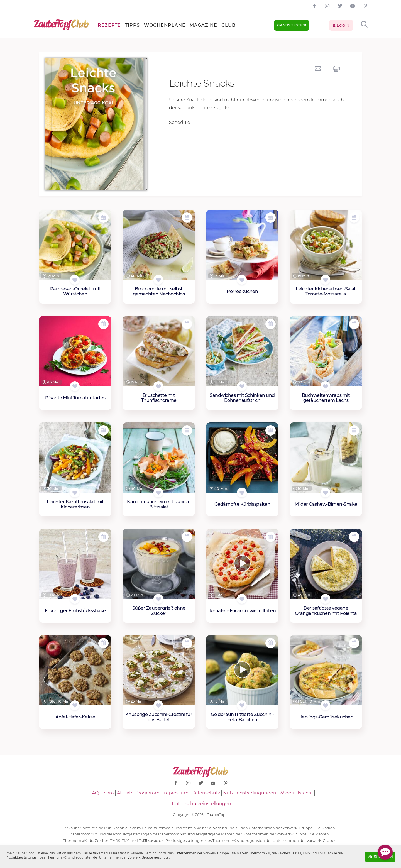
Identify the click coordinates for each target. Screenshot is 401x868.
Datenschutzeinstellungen (201, 804)
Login (341, 25)
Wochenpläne (165, 25)
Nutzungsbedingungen (250, 793)
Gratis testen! (292, 25)
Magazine (203, 25)
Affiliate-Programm (138, 793)
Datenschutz (206, 793)
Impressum (176, 793)
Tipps (132, 25)
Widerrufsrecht (296, 793)
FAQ (94, 793)
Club (228, 25)
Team (108, 793)
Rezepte (109, 25)
